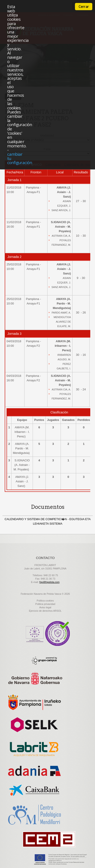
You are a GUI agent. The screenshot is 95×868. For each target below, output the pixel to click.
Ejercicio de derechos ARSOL (45, 611)
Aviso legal (45, 607)
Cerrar (84, 7)
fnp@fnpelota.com (49, 582)
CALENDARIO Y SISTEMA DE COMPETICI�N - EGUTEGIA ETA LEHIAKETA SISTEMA (47, 521)
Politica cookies (45, 601)
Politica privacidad (45, 604)
